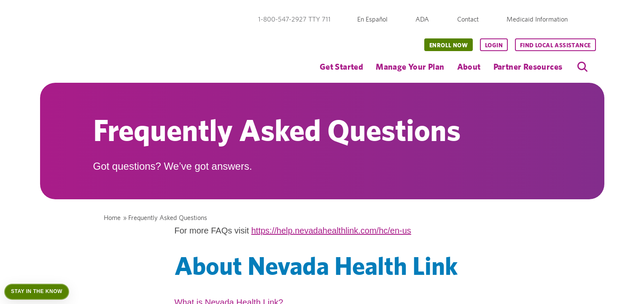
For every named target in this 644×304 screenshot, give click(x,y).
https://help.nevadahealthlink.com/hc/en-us (331, 231)
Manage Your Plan (410, 66)
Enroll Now (449, 45)
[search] (582, 67)
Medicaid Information (537, 19)
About (469, 66)
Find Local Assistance (555, 45)
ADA (422, 19)
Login (494, 45)
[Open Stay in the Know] (37, 292)
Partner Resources (528, 66)
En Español (372, 19)
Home (112, 218)
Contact (468, 19)
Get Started (341, 66)
